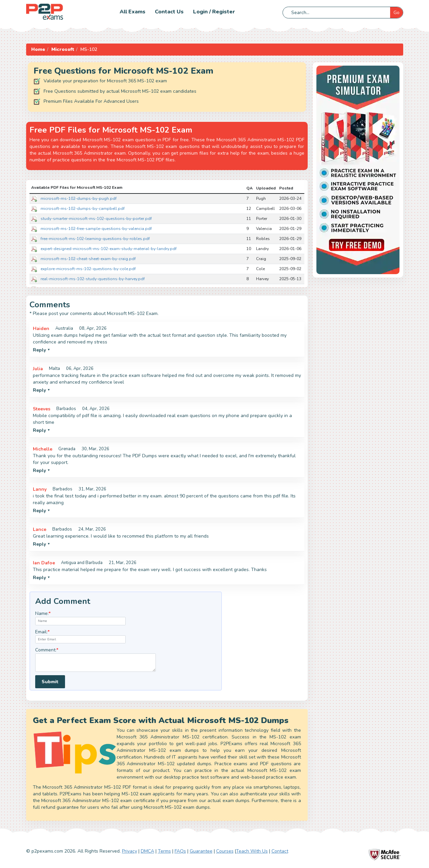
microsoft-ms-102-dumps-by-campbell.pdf (83, 209)
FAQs (180, 851)
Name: (43, 613)
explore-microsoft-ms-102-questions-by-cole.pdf (88, 269)
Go (396, 13)
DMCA (147, 851)
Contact (280, 851)
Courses (225, 851)
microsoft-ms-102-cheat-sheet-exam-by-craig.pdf (88, 259)
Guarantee (201, 851)
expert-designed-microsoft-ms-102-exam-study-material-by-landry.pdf (109, 249)
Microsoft (63, 49)
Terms (164, 851)
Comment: (47, 650)
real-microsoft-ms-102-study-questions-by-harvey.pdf (93, 279)
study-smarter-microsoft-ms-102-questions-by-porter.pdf (96, 219)
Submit (50, 682)
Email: (42, 632)
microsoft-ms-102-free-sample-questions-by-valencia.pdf (96, 229)
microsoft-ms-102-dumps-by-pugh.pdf (79, 199)
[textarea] (96, 663)
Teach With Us (252, 851)
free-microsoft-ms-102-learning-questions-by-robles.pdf (95, 239)
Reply (41, 350)
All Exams (133, 12)
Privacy (130, 851)
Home (38, 49)
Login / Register (214, 12)
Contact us (169, 12)
